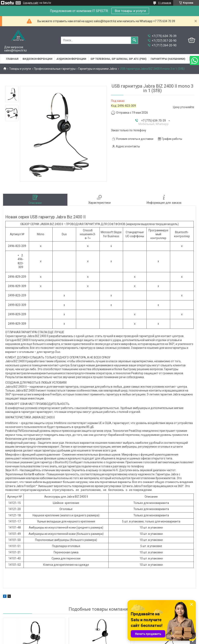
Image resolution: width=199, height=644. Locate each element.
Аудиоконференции (71, 59)
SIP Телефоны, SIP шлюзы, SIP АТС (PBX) (118, 59)
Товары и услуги (20, 69)
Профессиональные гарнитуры (55, 69)
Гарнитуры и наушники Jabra (98, 69)
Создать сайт (31, 3)
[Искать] (134, 40)
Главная (12, 59)
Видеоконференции (37, 59)
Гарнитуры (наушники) (168, 59)
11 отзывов (165, 3)
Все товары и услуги (130, 11)
